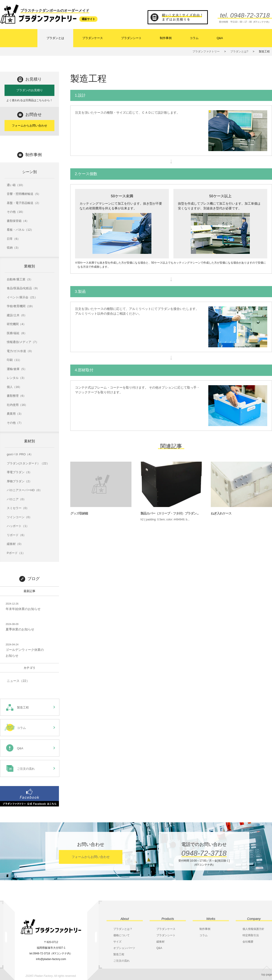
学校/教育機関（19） (21, 306)
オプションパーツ (124, 948)
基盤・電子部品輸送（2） (24, 203)
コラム (194, 38)
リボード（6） (16, 535)
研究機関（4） (16, 324)
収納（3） (13, 248)
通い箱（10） (16, 185)
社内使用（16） (17, 405)
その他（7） (15, 423)
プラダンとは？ (123, 929)
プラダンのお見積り (30, 90)
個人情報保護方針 (253, 929)
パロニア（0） (16, 499)
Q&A (220, 38)
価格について (121, 935)
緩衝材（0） (15, 544)
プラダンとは (55, 38)
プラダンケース (93, 38)
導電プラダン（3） (19, 472)
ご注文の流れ (121, 961)
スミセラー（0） (18, 508)
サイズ (117, 942)
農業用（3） (15, 414)
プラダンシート (131, 38)
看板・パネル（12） (20, 230)
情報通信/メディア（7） (23, 342)
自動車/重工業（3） (20, 279)
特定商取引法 (251, 935)
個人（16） (14, 387)
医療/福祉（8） (17, 333)
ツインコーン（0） (19, 517)
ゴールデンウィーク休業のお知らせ (25, 650)
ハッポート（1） (18, 526)
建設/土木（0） (17, 315)
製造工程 (119, 954)
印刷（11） (14, 360)
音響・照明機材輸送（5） (24, 194)
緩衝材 (160, 942)
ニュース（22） (18, 681)
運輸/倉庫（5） (17, 369)
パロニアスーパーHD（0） (24, 490)
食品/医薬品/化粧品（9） (23, 288)
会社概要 (248, 942)
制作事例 (166, 38)
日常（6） (13, 239)
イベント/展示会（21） (22, 297)
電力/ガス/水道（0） (20, 351)
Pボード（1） (16, 553)
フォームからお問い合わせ (29, 126)
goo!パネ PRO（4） (20, 454)
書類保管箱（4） (18, 221)
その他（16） (16, 212)
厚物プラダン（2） (19, 481)
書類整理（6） (16, 396)
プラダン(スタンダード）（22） (28, 463)
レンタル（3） (16, 378)
